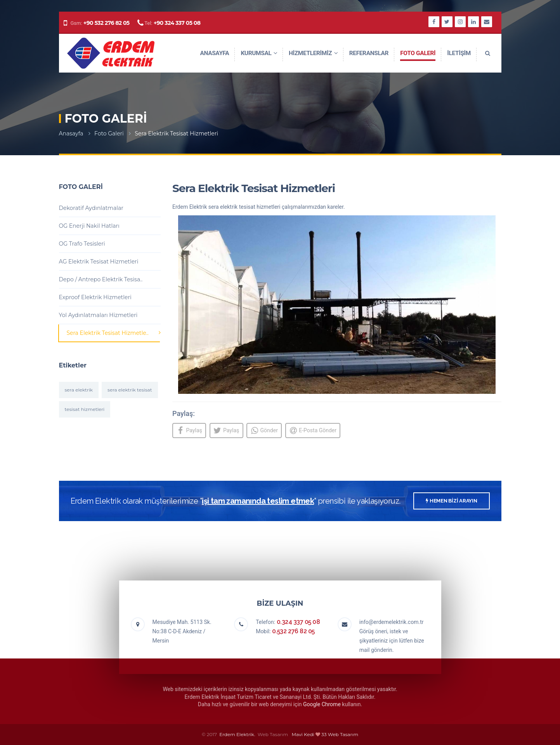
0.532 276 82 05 (293, 632)
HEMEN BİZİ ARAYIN (451, 501)
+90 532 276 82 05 (107, 23)
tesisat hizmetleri (85, 409)
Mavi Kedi (303, 734)
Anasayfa (71, 133)
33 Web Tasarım (340, 734)
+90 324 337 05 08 (177, 23)
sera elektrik (79, 390)
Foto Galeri (109, 133)
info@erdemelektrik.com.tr (392, 622)
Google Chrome (322, 705)
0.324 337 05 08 (298, 622)
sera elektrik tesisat (130, 390)
